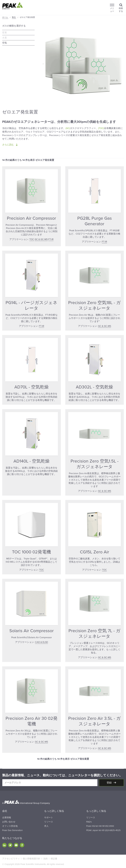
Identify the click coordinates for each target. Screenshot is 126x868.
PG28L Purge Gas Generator (95, 221)
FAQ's (89, 822)
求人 (46, 826)
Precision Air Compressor (31, 218)
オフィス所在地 (10, 826)
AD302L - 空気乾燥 (94, 387)
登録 (109, 783)
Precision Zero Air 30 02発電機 (32, 721)
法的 (45, 859)
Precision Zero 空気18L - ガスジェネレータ (94, 305)
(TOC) (101, 128)
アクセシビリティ (11, 859)
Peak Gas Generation (12, 830)
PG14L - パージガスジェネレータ (31, 305)
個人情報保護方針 (32, 859)
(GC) (68, 128)
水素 (5, 38)
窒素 (5, 33)
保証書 (54, 859)
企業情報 (7, 818)
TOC (32, 239)
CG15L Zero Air (95, 552)
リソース (49, 822)
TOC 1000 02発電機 (31, 552)
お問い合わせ (9, 822)
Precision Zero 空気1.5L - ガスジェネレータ (95, 464)
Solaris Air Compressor (32, 631)
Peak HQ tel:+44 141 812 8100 (100, 826)
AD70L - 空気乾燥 (32, 387)
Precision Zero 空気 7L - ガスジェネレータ (94, 634)
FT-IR (51, 239)
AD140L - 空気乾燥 (32, 461)
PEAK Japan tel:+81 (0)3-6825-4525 (103, 830)
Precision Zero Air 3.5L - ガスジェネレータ (94, 721)
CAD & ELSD (42, 642)
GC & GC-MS (41, 239)
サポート (49, 818)
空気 (5, 43)
